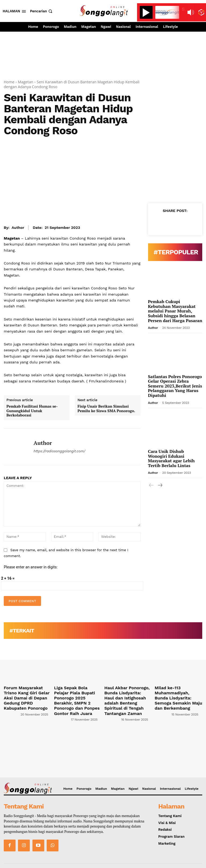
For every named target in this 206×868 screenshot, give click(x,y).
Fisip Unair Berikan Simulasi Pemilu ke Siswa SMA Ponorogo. (106, 409)
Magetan (26, 82)
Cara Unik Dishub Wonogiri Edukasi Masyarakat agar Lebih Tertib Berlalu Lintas (171, 458)
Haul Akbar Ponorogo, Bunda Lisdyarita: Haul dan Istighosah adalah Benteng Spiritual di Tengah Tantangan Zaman (127, 696)
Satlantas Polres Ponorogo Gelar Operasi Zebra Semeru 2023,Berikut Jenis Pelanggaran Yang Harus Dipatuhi (175, 386)
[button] (42, 11)
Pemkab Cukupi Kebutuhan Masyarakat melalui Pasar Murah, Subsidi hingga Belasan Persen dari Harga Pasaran (175, 311)
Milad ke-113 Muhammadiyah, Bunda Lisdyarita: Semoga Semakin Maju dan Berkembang (175, 696)
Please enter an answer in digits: (31, 567)
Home (9, 82)
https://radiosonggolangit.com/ (59, 451)
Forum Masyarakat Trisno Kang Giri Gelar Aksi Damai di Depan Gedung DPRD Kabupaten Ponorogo (27, 694)
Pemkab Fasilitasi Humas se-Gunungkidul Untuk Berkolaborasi (32, 411)
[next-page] (160, 486)
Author (18, 228)
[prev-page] (151, 486)
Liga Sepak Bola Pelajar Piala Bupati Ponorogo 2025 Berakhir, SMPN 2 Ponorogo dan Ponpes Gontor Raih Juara (78, 696)
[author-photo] (12, 705)
